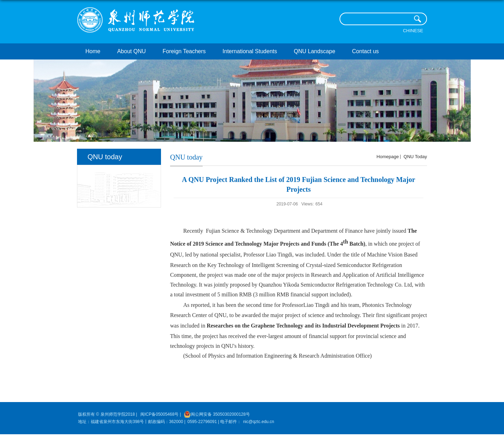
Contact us (365, 51)
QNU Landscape (315, 51)
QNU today (415, 157)
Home (93, 51)
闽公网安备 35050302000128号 (217, 414)
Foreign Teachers (184, 51)
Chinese (413, 31)
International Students (250, 51)
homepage (388, 157)
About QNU (132, 51)
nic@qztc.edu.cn (258, 422)
